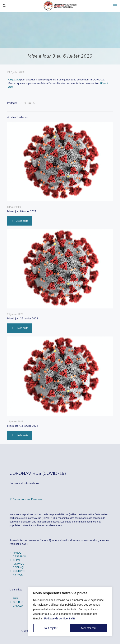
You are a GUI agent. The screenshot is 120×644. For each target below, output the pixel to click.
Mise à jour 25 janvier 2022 (23, 319)
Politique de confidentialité (60, 618)
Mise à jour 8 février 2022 (22, 212)
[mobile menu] (115, 6)
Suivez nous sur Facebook (26, 499)
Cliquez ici (14, 80)
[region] (70, 612)
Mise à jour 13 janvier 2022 (23, 426)
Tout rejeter (51, 628)
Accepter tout (88, 628)
